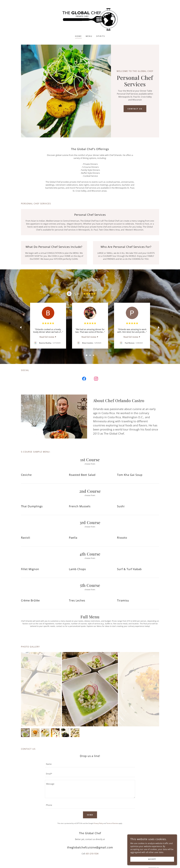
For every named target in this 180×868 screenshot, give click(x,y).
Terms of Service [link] (112, 823)
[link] (90, 19)
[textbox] (90, 764)
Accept (152, 859)
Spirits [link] (101, 36)
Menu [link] (89, 36)
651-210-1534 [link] (92, 854)
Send (90, 815)
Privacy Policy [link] (98, 823)
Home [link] (78, 36)
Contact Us (135, 109)
